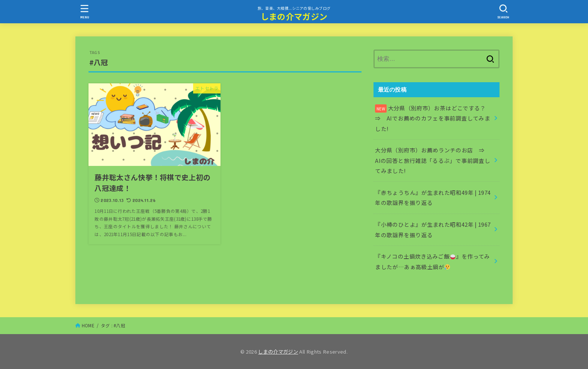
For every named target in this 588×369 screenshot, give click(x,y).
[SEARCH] (503, 11)
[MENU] (85, 11)
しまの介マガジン (294, 16)
